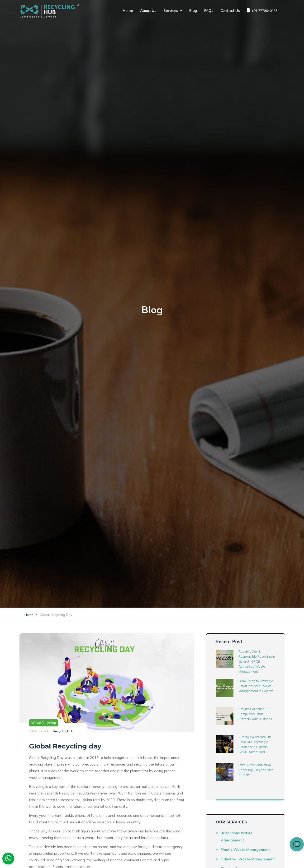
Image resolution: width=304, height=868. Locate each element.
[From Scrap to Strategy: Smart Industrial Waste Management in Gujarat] (225, 688)
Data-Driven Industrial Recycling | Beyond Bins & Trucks (256, 770)
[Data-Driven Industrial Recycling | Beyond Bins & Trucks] (225, 772)
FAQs (209, 11)
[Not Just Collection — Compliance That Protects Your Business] (225, 716)
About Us (148, 11)
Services (171, 11)
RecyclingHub (63, 731)
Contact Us (230, 11)
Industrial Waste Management (248, 859)
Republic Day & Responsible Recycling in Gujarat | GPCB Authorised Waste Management (257, 661)
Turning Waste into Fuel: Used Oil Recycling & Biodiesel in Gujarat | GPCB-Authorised (256, 744)
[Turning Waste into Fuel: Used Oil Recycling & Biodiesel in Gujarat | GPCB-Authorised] (225, 744)
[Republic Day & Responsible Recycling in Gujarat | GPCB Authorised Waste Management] (225, 659)
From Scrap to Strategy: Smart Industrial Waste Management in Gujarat (256, 686)
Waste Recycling (44, 723)
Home (128, 11)
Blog (193, 11)
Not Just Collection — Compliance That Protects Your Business (255, 714)
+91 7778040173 (262, 10)
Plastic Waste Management (245, 850)
